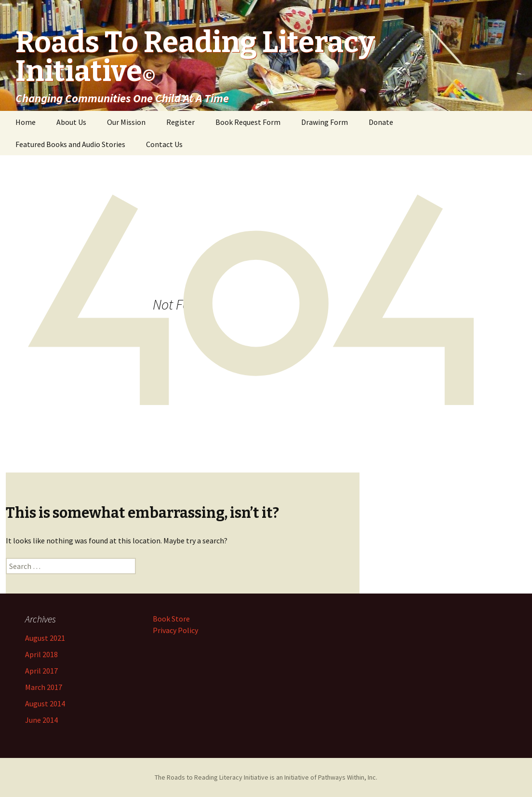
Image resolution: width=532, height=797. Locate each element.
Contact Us (164, 144)
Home (26, 122)
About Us (71, 122)
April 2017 (41, 671)
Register (180, 122)
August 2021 (45, 638)
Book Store (171, 619)
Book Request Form (248, 122)
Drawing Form (325, 122)
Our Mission (126, 122)
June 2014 (41, 720)
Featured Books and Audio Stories (70, 144)
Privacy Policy (175, 630)
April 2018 (41, 654)
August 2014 (45, 703)
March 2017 (44, 687)
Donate (381, 122)
